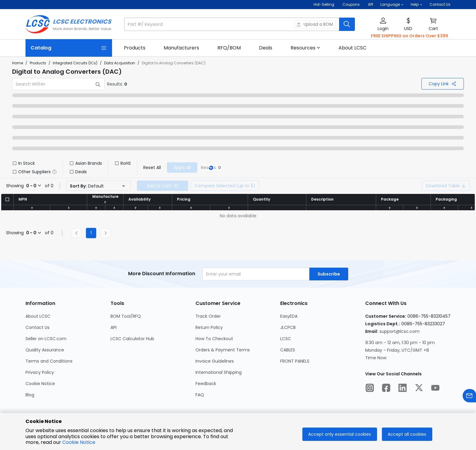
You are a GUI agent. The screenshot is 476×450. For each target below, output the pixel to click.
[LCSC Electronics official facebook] (386, 389)
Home (18, 63)
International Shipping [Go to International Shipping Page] (219, 372)
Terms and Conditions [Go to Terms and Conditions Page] (49, 361)
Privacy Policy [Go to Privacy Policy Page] (40, 372)
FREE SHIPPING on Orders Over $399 (410, 36)
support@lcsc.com (399, 331)
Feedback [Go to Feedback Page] (206, 384)
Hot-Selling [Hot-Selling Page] (324, 4)
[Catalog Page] (69, 48)
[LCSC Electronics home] (69, 24)
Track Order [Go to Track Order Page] (208, 316)
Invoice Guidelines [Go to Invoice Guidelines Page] (215, 361)
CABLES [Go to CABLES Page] (288, 350)
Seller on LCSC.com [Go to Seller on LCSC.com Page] (46, 339)
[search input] (232, 24)
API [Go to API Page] (114, 327)
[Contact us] (469, 397)
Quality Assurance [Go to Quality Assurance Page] (45, 350)
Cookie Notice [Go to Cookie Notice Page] (40, 384)
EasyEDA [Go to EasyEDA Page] (289, 316)
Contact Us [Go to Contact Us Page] (37, 327)
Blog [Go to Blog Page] (30, 395)
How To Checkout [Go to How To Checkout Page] (214, 339)
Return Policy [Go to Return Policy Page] (209, 327)
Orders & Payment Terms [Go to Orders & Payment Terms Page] (223, 350)
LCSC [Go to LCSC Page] (286, 339)
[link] (135, 48)
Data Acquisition (120, 63)
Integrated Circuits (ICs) (75, 63)
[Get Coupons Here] (351, 5)
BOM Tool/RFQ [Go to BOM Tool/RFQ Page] (126, 316)
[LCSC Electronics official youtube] (435, 389)
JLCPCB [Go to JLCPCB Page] (288, 327)
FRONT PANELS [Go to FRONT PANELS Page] (295, 361)
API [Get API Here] (371, 4)
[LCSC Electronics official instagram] (370, 389)
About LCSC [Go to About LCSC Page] (38, 316)
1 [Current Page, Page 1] (91, 233)
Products (38, 63)
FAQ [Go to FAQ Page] (200, 395)
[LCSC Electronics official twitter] (419, 389)
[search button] (347, 24)
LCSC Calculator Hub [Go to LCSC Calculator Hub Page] (132, 339)
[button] (392, 5)
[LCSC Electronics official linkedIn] (403, 389)
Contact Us (440, 4)
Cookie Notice (79, 442)
